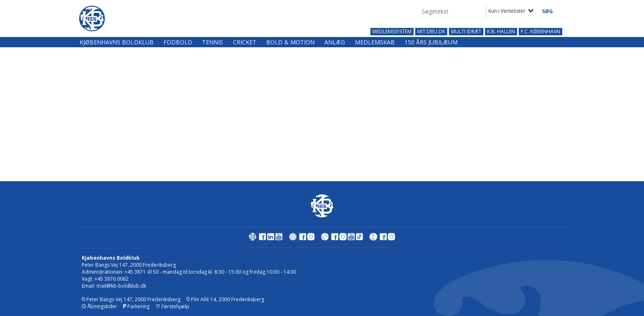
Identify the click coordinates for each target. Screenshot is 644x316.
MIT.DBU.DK (431, 32)
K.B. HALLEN (501, 32)
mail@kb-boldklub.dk (121, 286)
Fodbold (178, 42)
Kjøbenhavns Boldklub (117, 42)
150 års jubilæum (431, 42)
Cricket (245, 42)
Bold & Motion (290, 42)
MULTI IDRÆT (466, 32)
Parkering (136, 306)
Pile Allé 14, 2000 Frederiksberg (225, 299)
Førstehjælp (172, 306)
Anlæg (335, 42)
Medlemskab (375, 42)
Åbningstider (99, 306)
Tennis (213, 42)
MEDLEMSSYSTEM (392, 32)
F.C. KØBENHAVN (540, 32)
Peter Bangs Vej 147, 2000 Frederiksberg (131, 299)
